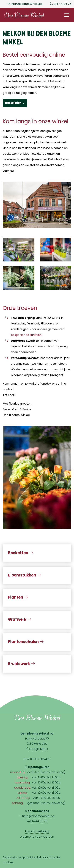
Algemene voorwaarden (37, 837)
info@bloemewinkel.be (27, 4)
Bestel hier (15, 103)
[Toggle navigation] (67, 15)
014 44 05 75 (62, 4)
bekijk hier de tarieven (26, 335)
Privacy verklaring (37, 831)
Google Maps (39, 749)
